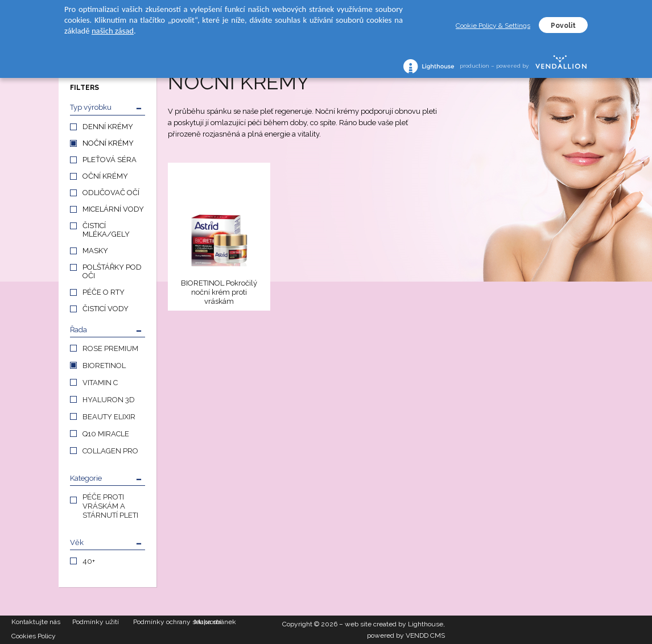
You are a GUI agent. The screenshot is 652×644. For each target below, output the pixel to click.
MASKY (95, 251)
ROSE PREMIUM (110, 348)
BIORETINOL (104, 366)
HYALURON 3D (109, 400)
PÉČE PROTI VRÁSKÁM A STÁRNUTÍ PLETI (110, 506)
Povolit (563, 26)
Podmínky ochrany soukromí (164, 622)
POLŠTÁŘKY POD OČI (112, 271)
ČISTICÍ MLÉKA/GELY (106, 230)
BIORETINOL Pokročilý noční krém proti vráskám (219, 292)
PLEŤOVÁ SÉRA (110, 160)
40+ (89, 561)
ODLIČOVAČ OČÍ (111, 193)
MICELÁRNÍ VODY (113, 209)
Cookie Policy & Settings (493, 26)
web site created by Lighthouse (394, 624)
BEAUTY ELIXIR (109, 417)
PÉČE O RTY (104, 292)
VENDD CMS (425, 635)
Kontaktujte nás (36, 622)
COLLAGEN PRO (110, 451)
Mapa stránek (215, 622)
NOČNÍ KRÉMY (108, 143)
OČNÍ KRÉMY (105, 176)
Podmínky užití (96, 622)
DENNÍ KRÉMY (108, 127)
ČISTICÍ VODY (106, 309)
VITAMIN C (100, 383)
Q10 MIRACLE (106, 434)
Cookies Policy (34, 636)
